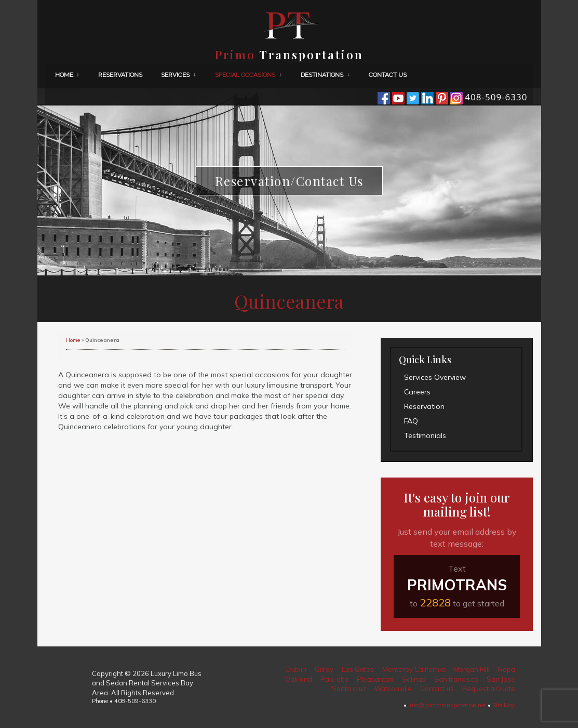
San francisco (456, 679)
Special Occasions (248, 75)
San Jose (501, 679)
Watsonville (393, 689)
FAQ (411, 421)
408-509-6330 (496, 97)
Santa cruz (349, 689)
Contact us (388, 75)
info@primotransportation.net (447, 705)
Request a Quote (489, 689)
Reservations (120, 75)
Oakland (299, 679)
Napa (507, 669)
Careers (417, 392)
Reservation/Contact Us (289, 181)
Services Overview (435, 377)
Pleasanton (375, 679)
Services (179, 75)
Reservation (424, 406)
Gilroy (324, 669)
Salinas (414, 679)
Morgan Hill (472, 669)
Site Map (504, 705)
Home (68, 75)
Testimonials (425, 435)
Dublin (296, 669)
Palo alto (334, 679)
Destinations (325, 75)
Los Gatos (358, 669)
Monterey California (414, 669)
